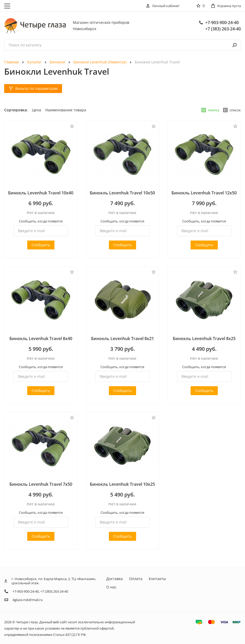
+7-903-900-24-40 (222, 23)
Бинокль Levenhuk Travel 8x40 (41, 339)
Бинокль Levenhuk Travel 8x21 (122, 339)
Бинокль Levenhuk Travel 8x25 (204, 339)
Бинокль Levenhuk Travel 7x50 (41, 484)
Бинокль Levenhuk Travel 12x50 (204, 193)
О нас (111, 587)
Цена (37, 110)
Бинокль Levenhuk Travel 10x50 (122, 193)
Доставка (115, 579)
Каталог (34, 62)
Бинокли (57, 62)
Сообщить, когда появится (41, 221)
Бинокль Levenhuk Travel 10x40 (41, 193)
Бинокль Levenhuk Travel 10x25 (122, 484)
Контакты (157, 579)
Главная (12, 62)
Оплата (136, 579)
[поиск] (235, 45)
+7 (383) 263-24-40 (223, 29)
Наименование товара (66, 110)
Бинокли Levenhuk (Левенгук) (100, 62)
